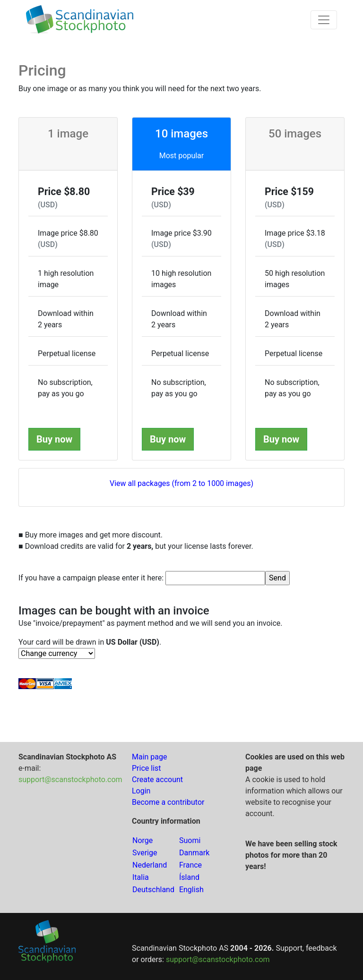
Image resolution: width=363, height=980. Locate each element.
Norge (143, 840)
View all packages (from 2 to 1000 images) (181, 483)
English (191, 890)
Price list (147, 768)
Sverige (145, 853)
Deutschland (153, 890)
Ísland (189, 877)
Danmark (194, 853)
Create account (157, 780)
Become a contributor (168, 802)
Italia (141, 877)
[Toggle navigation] (324, 20)
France (190, 865)
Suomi (190, 840)
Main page (150, 757)
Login (141, 791)
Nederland (150, 865)
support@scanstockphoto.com (70, 780)
